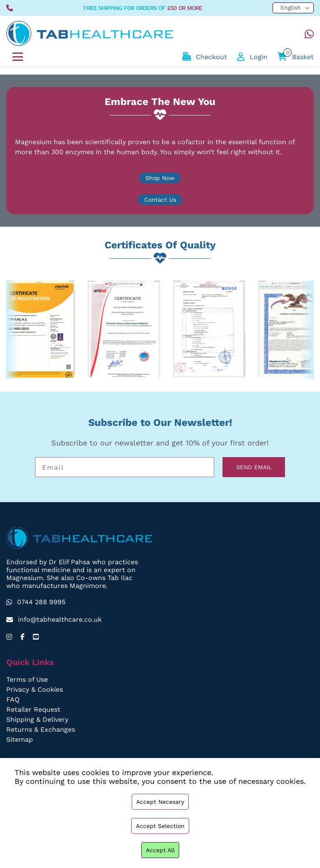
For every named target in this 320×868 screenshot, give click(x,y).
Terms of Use (27, 679)
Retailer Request (33, 709)
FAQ (13, 699)
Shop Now (160, 178)
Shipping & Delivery (37, 719)
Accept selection (160, 826)
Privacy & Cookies (35, 689)
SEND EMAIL (254, 467)
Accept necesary (160, 802)
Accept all (160, 850)
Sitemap (20, 739)
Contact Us (160, 200)
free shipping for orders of (143, 8)
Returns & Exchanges (40, 729)
